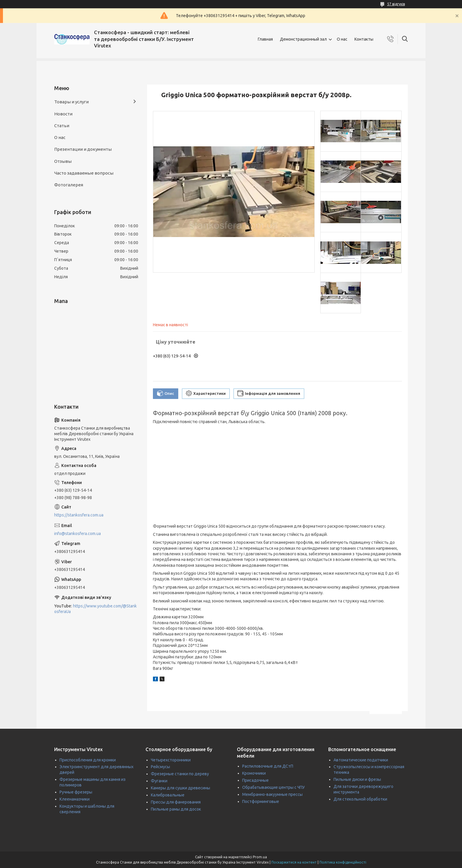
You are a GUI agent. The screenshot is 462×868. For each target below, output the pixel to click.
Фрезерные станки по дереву (180, 774)
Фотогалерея (69, 185)
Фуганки (159, 781)
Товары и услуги (71, 102)
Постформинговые (261, 801)
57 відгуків (396, 4)
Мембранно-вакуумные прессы (272, 794)
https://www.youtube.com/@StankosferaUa (95, 609)
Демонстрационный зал (303, 39)
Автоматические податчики (361, 760)
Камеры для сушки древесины (180, 788)
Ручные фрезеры (76, 792)
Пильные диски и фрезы (357, 779)
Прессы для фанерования (176, 802)
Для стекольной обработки (360, 799)
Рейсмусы (160, 767)
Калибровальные (168, 795)
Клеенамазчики (75, 799)
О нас (342, 39)
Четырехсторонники (171, 760)
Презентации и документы (83, 149)
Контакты (364, 39)
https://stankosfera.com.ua (79, 515)
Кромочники (254, 773)
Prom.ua (260, 857)
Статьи (62, 126)
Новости (63, 114)
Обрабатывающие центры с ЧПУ (273, 787)
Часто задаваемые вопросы (84, 173)
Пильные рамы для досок (176, 809)
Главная (265, 39)
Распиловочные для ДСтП (268, 766)
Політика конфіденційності (343, 862)
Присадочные (255, 780)
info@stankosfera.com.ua (77, 534)
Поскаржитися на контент (294, 862)
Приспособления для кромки (88, 760)
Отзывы (63, 161)
